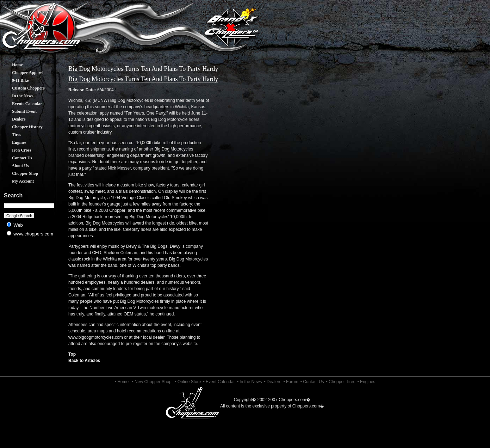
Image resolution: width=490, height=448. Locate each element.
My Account (18, 181)
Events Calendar (22, 104)
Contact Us (17, 158)
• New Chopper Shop (152, 382)
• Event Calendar (219, 382)
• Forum (291, 382)
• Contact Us (312, 382)
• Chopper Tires (341, 382)
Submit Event (19, 111)
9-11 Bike (15, 80)
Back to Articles (84, 361)
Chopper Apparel (22, 73)
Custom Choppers (23, 88)
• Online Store (188, 382)
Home (12, 65)
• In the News (250, 382)
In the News (17, 96)
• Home (122, 382)
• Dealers (273, 382)
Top (72, 354)
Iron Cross (16, 150)
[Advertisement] (29, 296)
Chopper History (22, 127)
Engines (14, 142)
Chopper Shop (20, 173)
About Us (15, 166)
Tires (11, 135)
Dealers (14, 119)
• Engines (366, 382)
